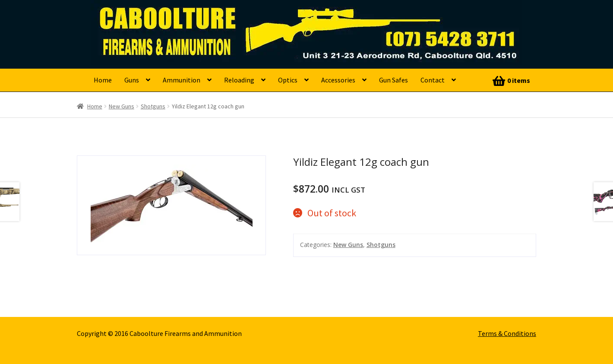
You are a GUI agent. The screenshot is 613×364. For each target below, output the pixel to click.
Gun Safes (393, 80)
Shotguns (153, 106)
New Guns (122, 106)
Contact (433, 80)
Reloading (239, 80)
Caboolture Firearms (153, 19)
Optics (288, 80)
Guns (132, 80)
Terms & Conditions (507, 333)
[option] (172, 205)
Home (103, 80)
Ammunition (182, 80)
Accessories (338, 80)
